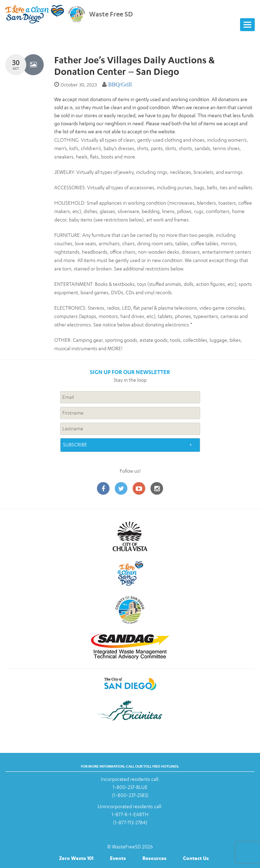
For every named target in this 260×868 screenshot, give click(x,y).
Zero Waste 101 (76, 858)
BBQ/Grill (120, 84)
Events (118, 858)
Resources (154, 858)
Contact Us (196, 858)
